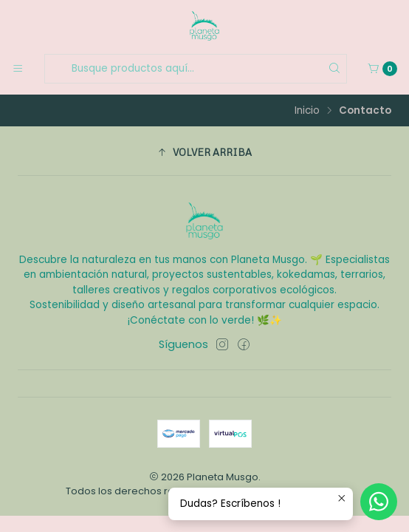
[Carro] (382, 69)
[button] (205, 153)
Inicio (307, 111)
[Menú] (18, 69)
